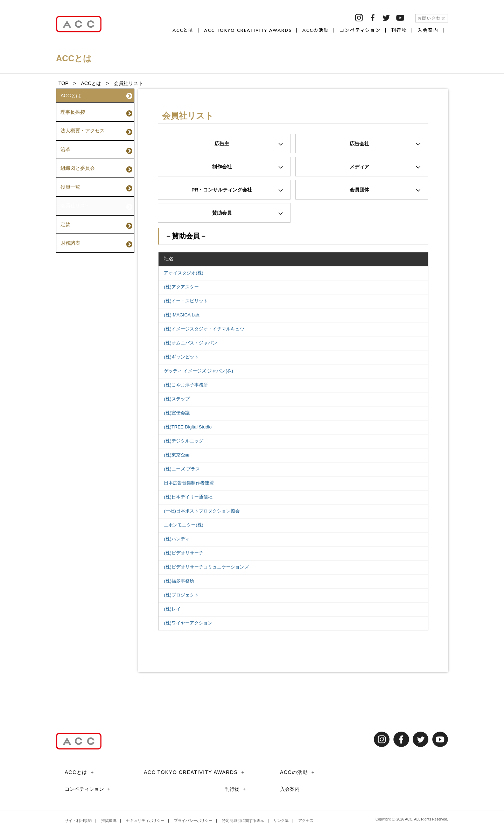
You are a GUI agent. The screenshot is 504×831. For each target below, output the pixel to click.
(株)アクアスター (181, 287)
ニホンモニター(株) (184, 525)
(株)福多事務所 (179, 581)
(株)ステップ (177, 399)
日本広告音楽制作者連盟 (189, 483)
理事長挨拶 (96, 110)
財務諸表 (96, 211)
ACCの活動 (316, 30)
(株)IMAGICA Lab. (182, 315)
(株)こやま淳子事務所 (186, 385)
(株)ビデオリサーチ (184, 553)
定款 (96, 196)
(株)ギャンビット (181, 357)
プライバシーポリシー (193, 820)
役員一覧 (96, 168)
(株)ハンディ (177, 539)
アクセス (306, 820)
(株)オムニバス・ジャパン (190, 343)
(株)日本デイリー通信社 (188, 497)
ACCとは (183, 30)
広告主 (249, 144)
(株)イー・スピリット (186, 301)
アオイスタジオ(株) (184, 273)
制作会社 (248, 167)
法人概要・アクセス (96, 125)
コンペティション (360, 30)
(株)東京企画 (177, 455)
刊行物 (399, 30)
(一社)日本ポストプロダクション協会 (202, 511)
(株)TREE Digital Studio (188, 427)
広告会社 (385, 144)
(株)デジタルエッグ (184, 441)
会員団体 (385, 190)
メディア (385, 167)
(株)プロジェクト (181, 595)
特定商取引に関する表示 (243, 820)
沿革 (96, 139)
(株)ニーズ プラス (182, 469)
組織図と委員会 (96, 153)
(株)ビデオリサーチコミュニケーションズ (206, 567)
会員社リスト (96, 182)
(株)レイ (172, 609)
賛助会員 (248, 213)
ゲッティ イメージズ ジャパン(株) (198, 371)
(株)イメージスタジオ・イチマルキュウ (204, 329)
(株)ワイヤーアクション (188, 623)
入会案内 (428, 30)
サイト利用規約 (78, 820)
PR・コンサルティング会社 (237, 190)
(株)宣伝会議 (177, 413)
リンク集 (281, 820)
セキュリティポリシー (145, 820)
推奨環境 (109, 820)
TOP (63, 83)
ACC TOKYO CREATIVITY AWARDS (248, 30)
